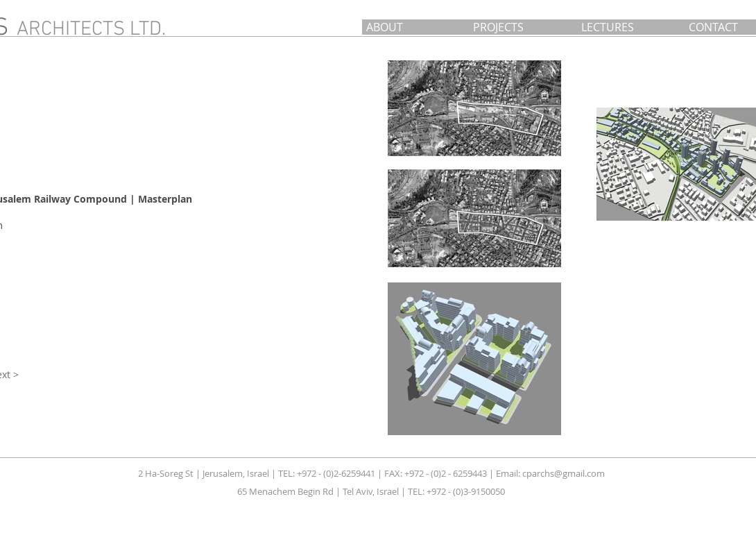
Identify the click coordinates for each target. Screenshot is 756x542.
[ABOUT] (416, 27)
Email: (509, 473)
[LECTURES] (633, 27)
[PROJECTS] (524, 27)
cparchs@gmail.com (564, 473)
